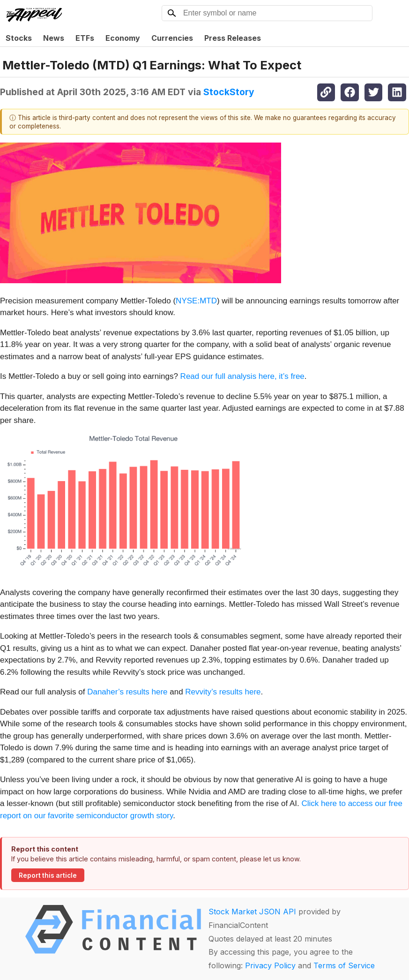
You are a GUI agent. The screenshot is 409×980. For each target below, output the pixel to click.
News (54, 38)
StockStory (229, 92)
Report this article (48, 875)
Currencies (172, 38)
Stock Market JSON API (252, 912)
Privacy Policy (270, 965)
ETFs (85, 38)
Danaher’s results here (127, 692)
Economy (123, 38)
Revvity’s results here (223, 692)
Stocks (19, 38)
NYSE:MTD (196, 301)
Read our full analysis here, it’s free (242, 376)
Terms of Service (344, 965)
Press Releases (233, 38)
